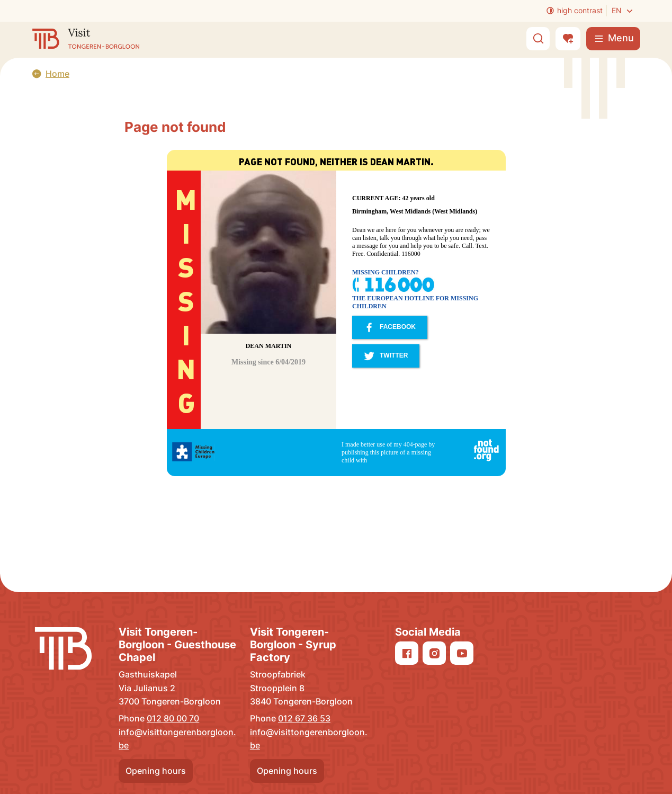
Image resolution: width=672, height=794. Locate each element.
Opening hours (156, 771)
